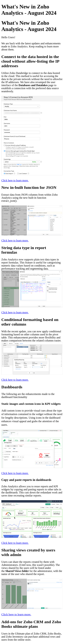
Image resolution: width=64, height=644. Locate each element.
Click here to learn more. (15, 180)
